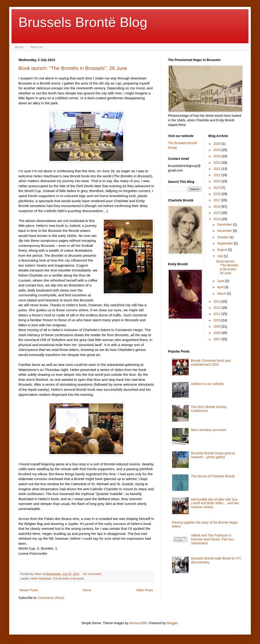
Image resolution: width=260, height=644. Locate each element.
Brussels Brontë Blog (83, 22)
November (225, 231)
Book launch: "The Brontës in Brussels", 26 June (73, 68)
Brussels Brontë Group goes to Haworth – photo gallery (213, 455)
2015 (217, 213)
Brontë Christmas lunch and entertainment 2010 (211, 363)
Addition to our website (207, 384)
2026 (217, 144)
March (222, 294)
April (221, 287)
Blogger (172, 623)
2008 (217, 333)
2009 (217, 326)
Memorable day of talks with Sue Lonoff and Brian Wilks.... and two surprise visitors (215, 503)
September (225, 243)
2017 (217, 200)
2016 (217, 207)
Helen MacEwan (41, 579)
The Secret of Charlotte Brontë (213, 476)
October (223, 237)
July (221, 256)
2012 (217, 308)
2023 (217, 163)
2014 (217, 219)
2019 (217, 188)
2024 (217, 156)
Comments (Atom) (51, 598)
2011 (217, 314)
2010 (217, 320)
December (225, 224)
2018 (217, 194)
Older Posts (145, 590)
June (221, 281)
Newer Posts (29, 590)
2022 (217, 169)
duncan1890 (138, 623)
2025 (217, 150)
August (223, 250)
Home (19, 47)
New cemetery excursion (209, 430)
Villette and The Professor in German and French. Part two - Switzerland (213, 539)
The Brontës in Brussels (69, 579)
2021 (217, 175)
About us (36, 47)
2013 (217, 301)
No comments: (93, 574)
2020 (217, 181)
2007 (217, 339)
